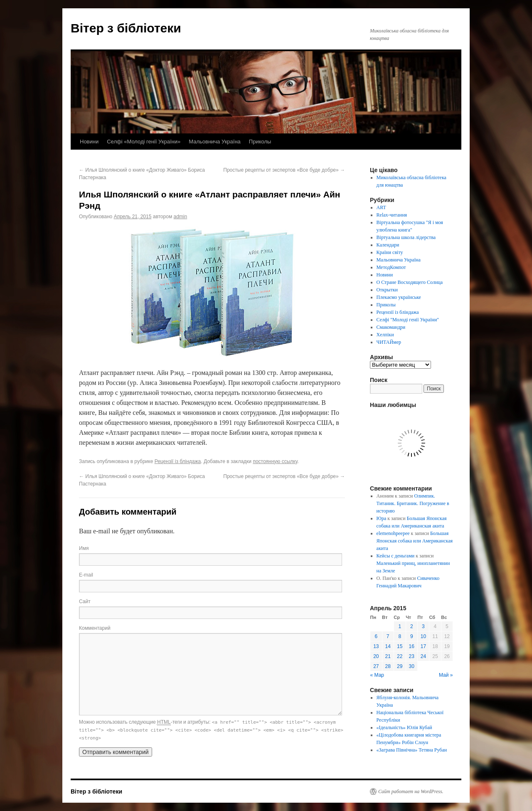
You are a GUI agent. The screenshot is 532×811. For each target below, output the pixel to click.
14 (388, 646)
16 (412, 646)
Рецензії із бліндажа (178, 461)
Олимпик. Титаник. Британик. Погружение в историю (413, 503)
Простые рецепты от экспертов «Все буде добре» (284, 170)
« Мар (377, 675)
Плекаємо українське (399, 297)
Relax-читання (392, 215)
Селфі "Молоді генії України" (408, 320)
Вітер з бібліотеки (126, 28)
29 (400, 666)
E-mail (86, 575)
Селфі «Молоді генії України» (144, 142)
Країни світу (390, 252)
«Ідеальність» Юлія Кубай (404, 727)
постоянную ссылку (275, 461)
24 (423, 656)
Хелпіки (385, 335)
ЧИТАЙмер (389, 342)
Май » (446, 675)
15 (400, 646)
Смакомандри (391, 327)
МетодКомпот (391, 267)
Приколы (260, 142)
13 (376, 646)
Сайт (85, 601)
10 (423, 636)
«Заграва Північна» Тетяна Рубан (412, 750)
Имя (84, 548)
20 (376, 656)
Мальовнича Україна (215, 142)
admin (180, 217)
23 (412, 656)
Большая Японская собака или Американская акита (415, 541)
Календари (388, 245)
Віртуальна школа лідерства (406, 237)
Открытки (387, 290)
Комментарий (95, 628)
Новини (89, 142)
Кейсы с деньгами (396, 556)
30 (412, 666)
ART (381, 207)
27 (376, 666)
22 (400, 656)
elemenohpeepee (393, 533)
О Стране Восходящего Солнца (410, 282)
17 (423, 646)
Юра (382, 518)
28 (388, 666)
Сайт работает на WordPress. (411, 791)
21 (388, 656)
